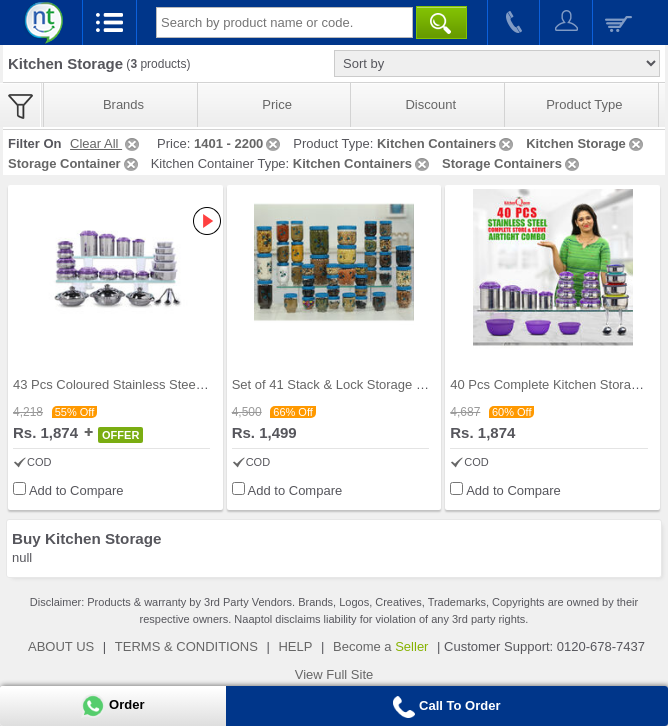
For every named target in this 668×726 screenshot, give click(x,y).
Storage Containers (512, 163)
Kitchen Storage (586, 143)
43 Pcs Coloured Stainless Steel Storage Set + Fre (159, 384)
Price (277, 104)
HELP (295, 646)
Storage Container (74, 163)
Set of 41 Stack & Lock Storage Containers (355, 384)
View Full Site (334, 674)
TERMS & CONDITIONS (186, 646)
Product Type (584, 104)
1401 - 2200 (238, 143)
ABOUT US (61, 646)
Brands (123, 104)
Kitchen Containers (446, 143)
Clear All (106, 143)
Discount (430, 104)
